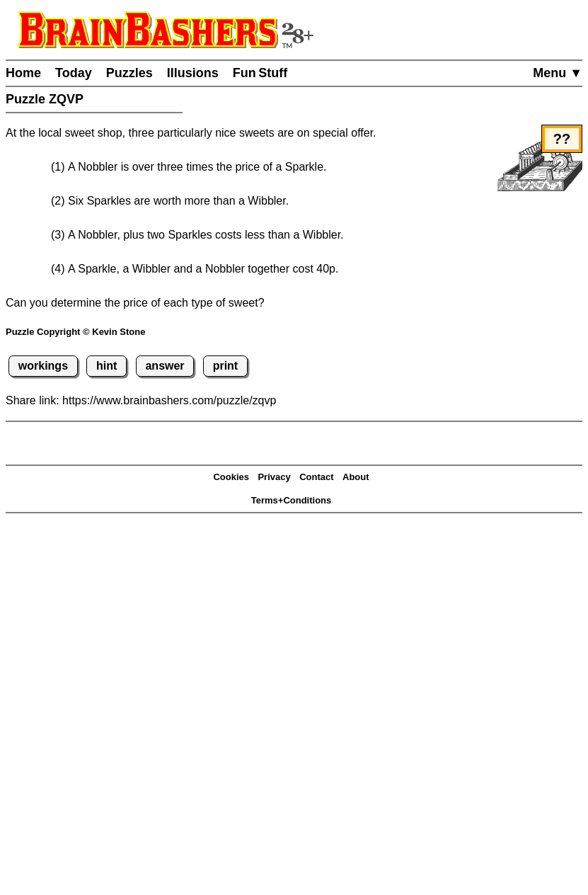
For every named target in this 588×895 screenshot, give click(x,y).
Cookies (231, 477)
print (226, 366)
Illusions (193, 73)
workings (43, 366)
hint (106, 366)
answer (165, 366)
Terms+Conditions (292, 500)
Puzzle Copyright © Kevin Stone (75, 332)
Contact (316, 477)
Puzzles (129, 73)
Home (23, 73)
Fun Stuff (260, 73)
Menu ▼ (558, 73)
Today (74, 73)
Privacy (274, 477)
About (356, 477)
